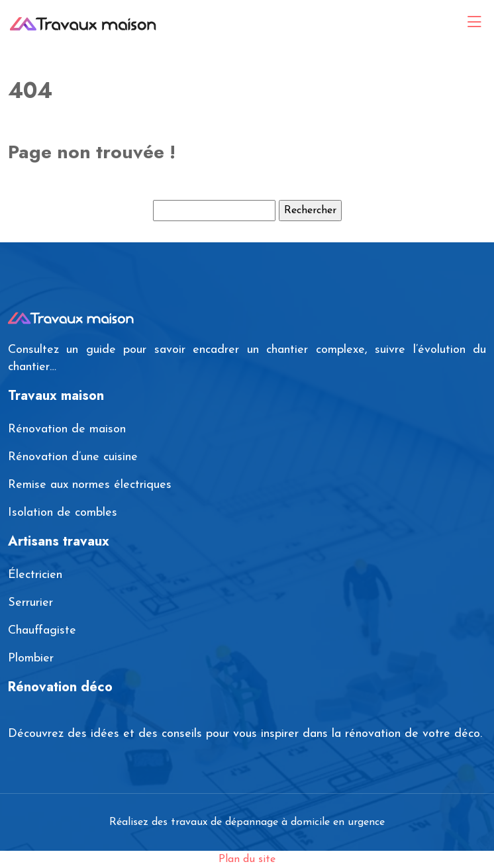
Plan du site (247, 859)
